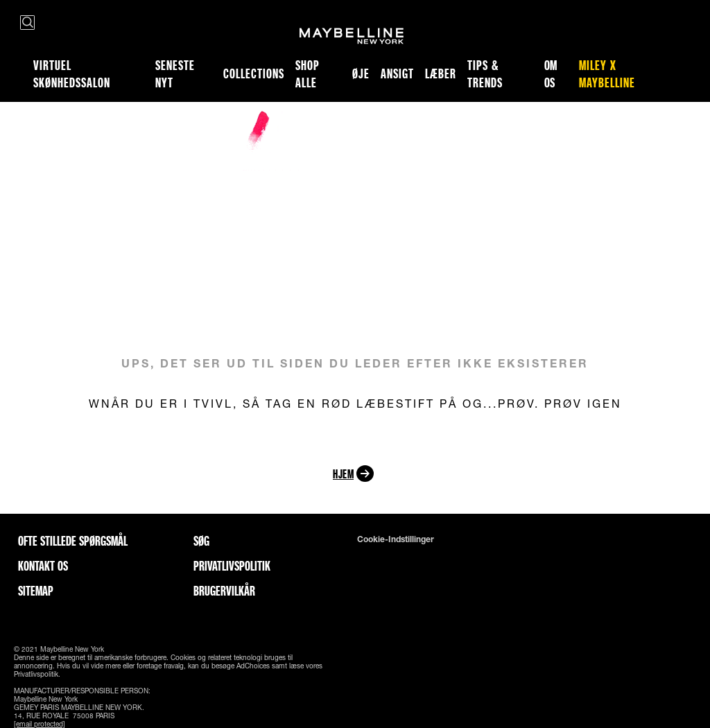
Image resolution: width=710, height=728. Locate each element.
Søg (201, 541)
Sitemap (36, 591)
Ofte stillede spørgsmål (73, 541)
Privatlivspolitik (232, 566)
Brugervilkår (224, 591)
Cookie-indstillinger (396, 539)
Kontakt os (43, 566)
